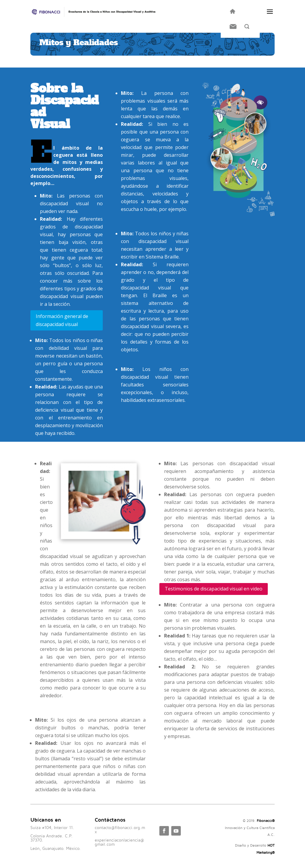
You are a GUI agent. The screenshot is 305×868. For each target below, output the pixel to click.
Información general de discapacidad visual (62, 320)
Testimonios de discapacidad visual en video (214, 589)
